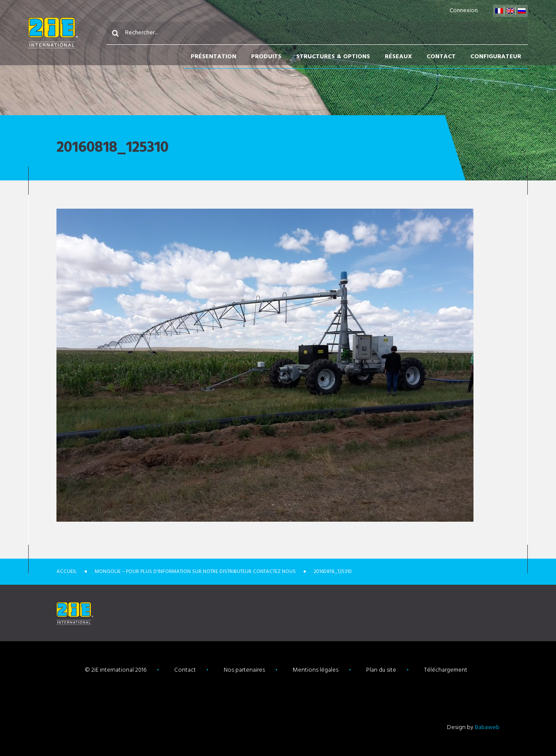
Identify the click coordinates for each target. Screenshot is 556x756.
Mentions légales (316, 670)
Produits (266, 57)
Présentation (213, 57)
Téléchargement (446, 670)
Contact (441, 57)
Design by (473, 728)
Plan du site (381, 670)
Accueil (67, 572)
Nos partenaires (244, 670)
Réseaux (398, 57)
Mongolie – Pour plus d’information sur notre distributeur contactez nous (195, 572)
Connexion (464, 11)
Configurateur (496, 57)
